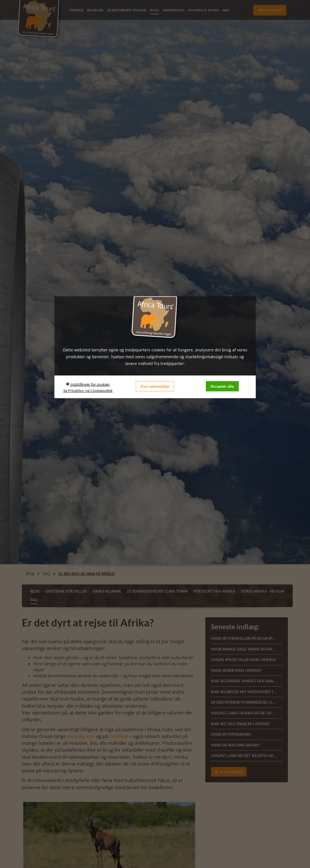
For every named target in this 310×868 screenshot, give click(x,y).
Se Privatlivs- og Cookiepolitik (88, 390)
